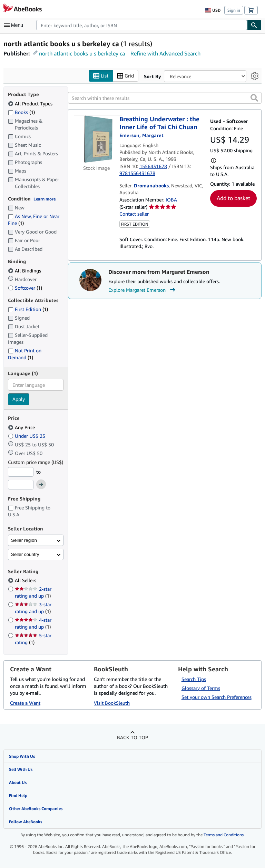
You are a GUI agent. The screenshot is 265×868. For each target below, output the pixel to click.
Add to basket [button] (233, 198)
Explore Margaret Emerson (143, 290)
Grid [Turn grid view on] (125, 76)
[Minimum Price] (21, 472)
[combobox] (142, 25)
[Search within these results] (165, 98)
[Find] (254, 25)
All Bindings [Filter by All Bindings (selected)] (25, 271)
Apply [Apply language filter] (19, 399)
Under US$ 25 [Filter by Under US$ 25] (27, 436)
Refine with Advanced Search (165, 53)
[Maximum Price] (21, 485)
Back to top (132, 737)
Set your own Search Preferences (217, 697)
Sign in (234, 10)
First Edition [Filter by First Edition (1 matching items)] (28, 309)
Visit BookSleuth (112, 703)
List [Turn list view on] (101, 76)
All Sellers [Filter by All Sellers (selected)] (26, 581)
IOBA (171, 200)
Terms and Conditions (224, 835)
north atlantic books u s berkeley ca (82, 53)
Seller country (25, 554)
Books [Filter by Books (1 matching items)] (21, 112)
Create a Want (25, 703)
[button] (254, 98)
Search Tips (194, 679)
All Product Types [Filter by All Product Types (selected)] (31, 104)
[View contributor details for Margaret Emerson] (141, 136)
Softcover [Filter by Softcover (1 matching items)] (25, 288)
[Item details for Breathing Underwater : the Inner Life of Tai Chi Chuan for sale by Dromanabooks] (97, 139)
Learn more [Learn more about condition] (45, 199)
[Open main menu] (15, 25)
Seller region (24, 540)
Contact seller (134, 214)
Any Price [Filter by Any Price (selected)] (22, 427)
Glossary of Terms (201, 688)
